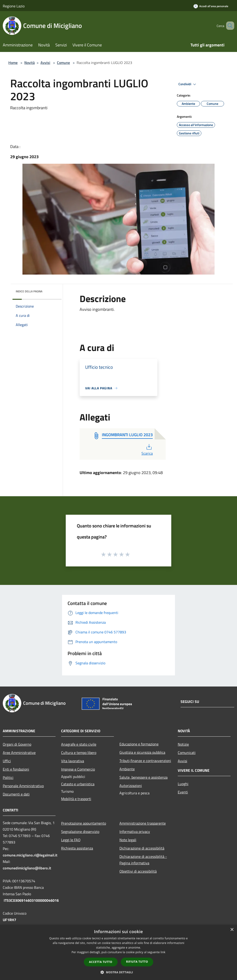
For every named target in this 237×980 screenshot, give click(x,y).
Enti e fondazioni (16, 769)
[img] (52, 290)
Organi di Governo (17, 744)
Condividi (188, 84)
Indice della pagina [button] (29, 291)
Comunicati (187, 753)
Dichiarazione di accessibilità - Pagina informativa (143, 860)
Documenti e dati (16, 794)
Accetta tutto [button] (101, 962)
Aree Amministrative (19, 753)
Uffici (7, 761)
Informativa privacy (135, 832)
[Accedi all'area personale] (211, 6)
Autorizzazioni (131, 786)
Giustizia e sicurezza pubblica (142, 752)
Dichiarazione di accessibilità (142, 848)
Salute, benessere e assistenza (143, 777)
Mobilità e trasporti (76, 799)
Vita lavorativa (73, 761)
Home (13, 63)
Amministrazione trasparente (143, 823)
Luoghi (183, 784)
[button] (118, 972)
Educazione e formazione (139, 744)
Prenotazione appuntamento (84, 823)
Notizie (183, 744)
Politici (8, 777)
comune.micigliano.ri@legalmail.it (30, 855)
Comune (63, 63)
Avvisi (45, 63)
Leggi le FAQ (71, 840)
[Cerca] (229, 26)
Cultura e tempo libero (79, 753)
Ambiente (127, 769)
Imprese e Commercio (78, 769)
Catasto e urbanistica (78, 784)
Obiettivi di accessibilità (138, 871)
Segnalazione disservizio (80, 832)
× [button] (232, 930)
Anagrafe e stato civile (79, 744)
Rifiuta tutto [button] (137, 962)
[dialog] (118, 952)
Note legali (128, 840)
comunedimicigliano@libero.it (27, 868)
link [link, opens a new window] (163, 952)
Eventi (183, 792)
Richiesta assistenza (77, 848)
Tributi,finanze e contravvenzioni (145, 761)
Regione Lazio (14, 6)
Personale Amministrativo (23, 786)
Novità (30, 63)
